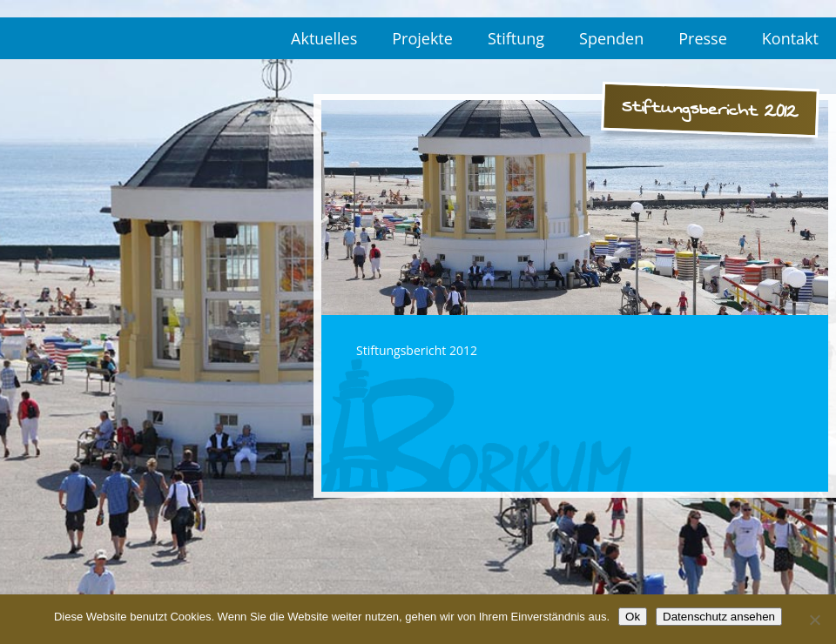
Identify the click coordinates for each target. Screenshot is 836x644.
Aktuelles (324, 38)
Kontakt (790, 38)
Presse (703, 38)
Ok (633, 617)
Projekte (422, 38)
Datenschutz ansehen (719, 617)
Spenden (611, 38)
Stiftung (516, 38)
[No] (814, 620)
